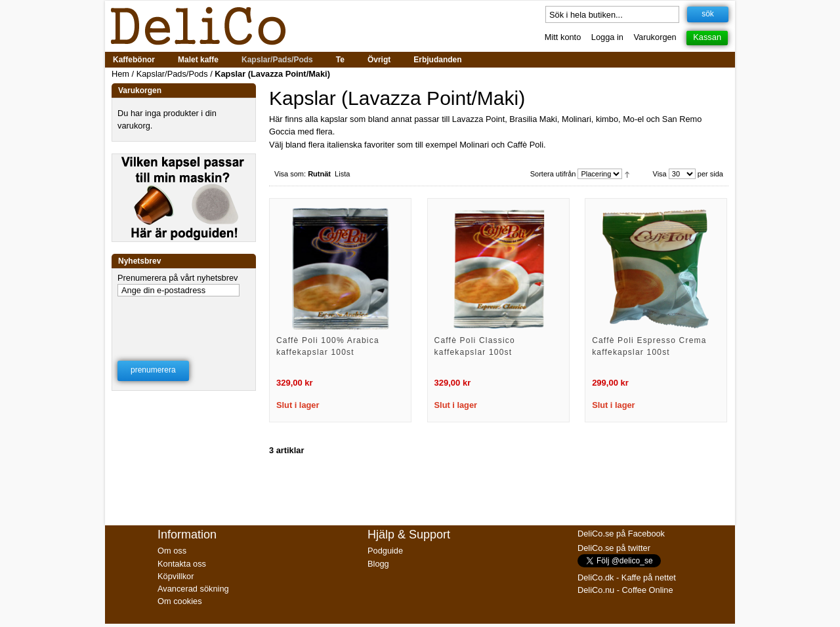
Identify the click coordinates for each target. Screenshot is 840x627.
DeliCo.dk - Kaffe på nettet (627, 577)
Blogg (378, 564)
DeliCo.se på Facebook (621, 534)
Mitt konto (563, 37)
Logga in (607, 37)
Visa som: (290, 174)
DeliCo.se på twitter (614, 548)
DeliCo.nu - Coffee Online (625, 590)
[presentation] (184, 320)
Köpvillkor (176, 576)
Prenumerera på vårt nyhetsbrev (178, 278)
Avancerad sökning (193, 589)
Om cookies (180, 601)
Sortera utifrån (553, 174)
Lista (342, 174)
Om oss (172, 551)
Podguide (385, 551)
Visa (660, 174)
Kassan (707, 37)
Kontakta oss (182, 564)
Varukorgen (655, 37)
